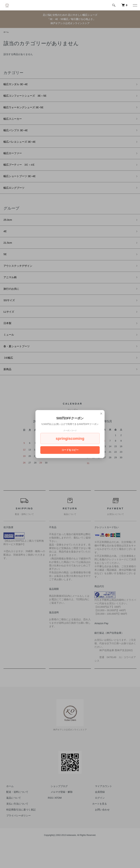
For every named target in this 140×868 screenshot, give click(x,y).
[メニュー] (135, 5)
